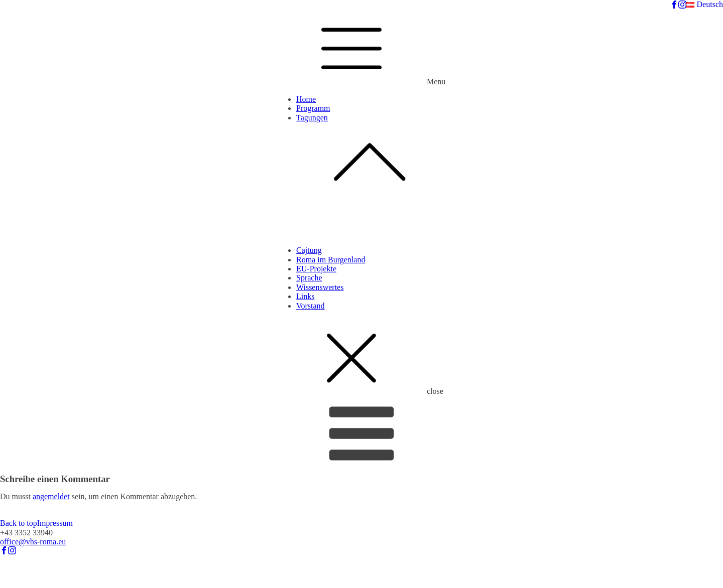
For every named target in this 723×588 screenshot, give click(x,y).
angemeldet (51, 496)
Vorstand (311, 306)
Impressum (55, 523)
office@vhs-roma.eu (33, 542)
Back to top (19, 523)
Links (305, 296)
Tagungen (372, 157)
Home (306, 99)
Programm (313, 108)
